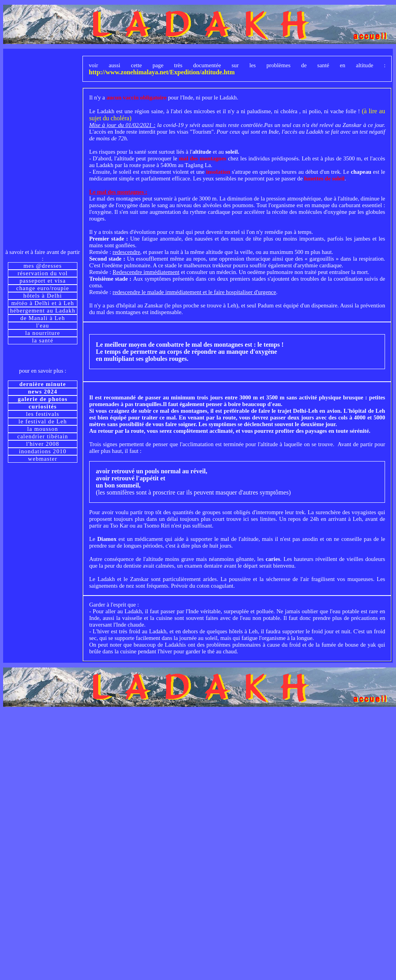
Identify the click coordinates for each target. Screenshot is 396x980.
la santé (43, 340)
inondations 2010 (43, 451)
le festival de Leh (43, 421)
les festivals (43, 414)
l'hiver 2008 (42, 444)
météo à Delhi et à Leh (43, 303)
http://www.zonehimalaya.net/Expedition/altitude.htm (162, 72)
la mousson (43, 429)
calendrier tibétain (43, 436)
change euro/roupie (43, 288)
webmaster (43, 459)
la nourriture (43, 333)
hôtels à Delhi (42, 296)
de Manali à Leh (43, 318)
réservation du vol (43, 273)
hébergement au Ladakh (43, 311)
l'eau (43, 325)
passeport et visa (43, 281)
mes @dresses (43, 266)
